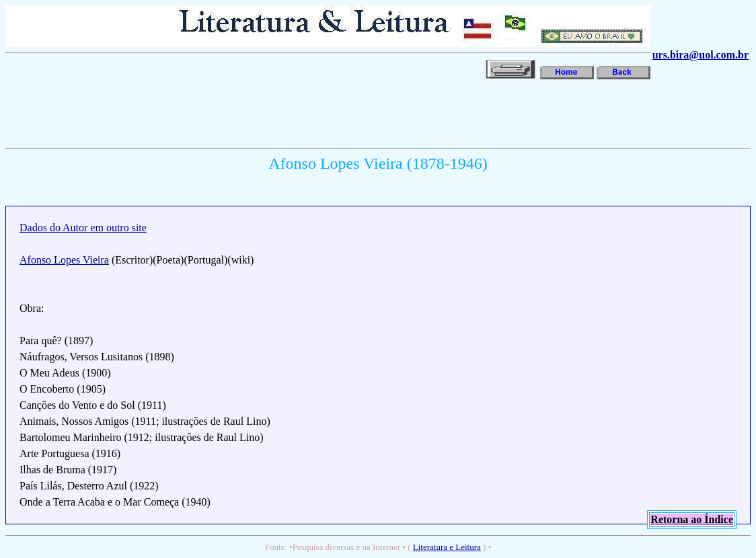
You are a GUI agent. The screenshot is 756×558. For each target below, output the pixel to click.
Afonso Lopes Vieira (64, 260)
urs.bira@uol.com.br (701, 55)
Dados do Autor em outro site (83, 228)
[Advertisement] (250, 112)
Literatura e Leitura (447, 547)
